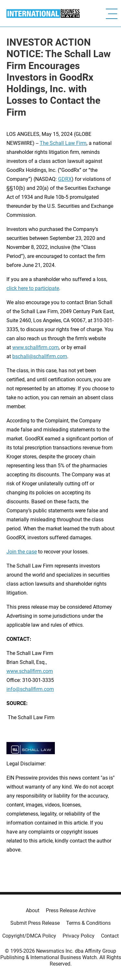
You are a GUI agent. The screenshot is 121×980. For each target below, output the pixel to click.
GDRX (65, 179)
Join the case (22, 552)
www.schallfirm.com (30, 671)
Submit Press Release (35, 923)
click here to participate (33, 288)
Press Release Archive (71, 910)
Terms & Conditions (88, 923)
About (33, 910)
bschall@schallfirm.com (40, 356)
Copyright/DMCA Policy (29, 936)
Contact (110, 936)
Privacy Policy (79, 936)
